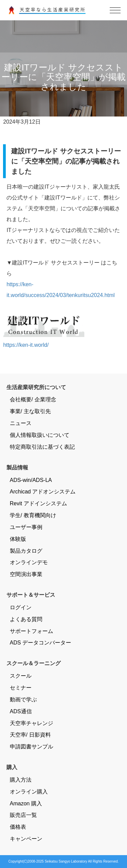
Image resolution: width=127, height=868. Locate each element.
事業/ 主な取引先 (30, 411)
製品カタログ (26, 551)
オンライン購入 (29, 792)
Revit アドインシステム (38, 503)
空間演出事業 (26, 574)
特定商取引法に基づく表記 (42, 447)
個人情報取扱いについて (40, 435)
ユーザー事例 (26, 527)
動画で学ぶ (23, 700)
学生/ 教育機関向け (33, 515)
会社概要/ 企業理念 (33, 399)
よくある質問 (26, 619)
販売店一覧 (23, 815)
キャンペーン (26, 839)
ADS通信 (21, 711)
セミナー (21, 688)
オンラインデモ (29, 562)
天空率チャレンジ (31, 723)
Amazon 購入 (26, 803)
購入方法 (21, 780)
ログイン (21, 607)
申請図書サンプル (31, 747)
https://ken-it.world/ (26, 345)
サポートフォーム (31, 631)
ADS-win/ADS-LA (31, 480)
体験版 (18, 539)
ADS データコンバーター (40, 643)
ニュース (21, 423)
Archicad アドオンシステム (43, 492)
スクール (21, 676)
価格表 (18, 827)
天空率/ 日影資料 (30, 735)
